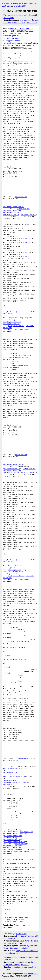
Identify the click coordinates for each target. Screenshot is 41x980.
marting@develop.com (12, 41)
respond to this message (24, 957)
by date (34, 962)
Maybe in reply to (19, 23)
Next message (25, 20)
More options (9, 18)
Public (26, 4)
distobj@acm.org (13, 36)
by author (25, 965)
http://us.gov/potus (19, 239)
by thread (7, 965)
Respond (32, 15)
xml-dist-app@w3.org (29, 43)
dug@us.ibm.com (25, 33)
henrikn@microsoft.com (12, 38)
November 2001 (20, 6)
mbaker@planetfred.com (14, 921)
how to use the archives (17, 967)
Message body (22, 15)
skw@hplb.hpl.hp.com (12, 43)
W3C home (6, 4)
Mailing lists (17, 4)
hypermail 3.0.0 (32, 974)
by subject (16, 965)
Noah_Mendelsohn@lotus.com (21, 29)
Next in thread (32, 23)
